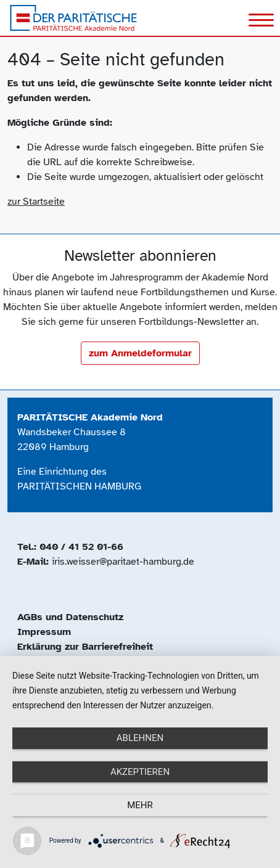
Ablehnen (140, 738)
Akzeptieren (140, 772)
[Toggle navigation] (261, 22)
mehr (140, 805)
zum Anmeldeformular (140, 353)
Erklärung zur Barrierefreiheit (85, 647)
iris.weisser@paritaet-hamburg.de (123, 562)
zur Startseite (36, 202)
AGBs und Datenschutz (70, 617)
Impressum (44, 632)
